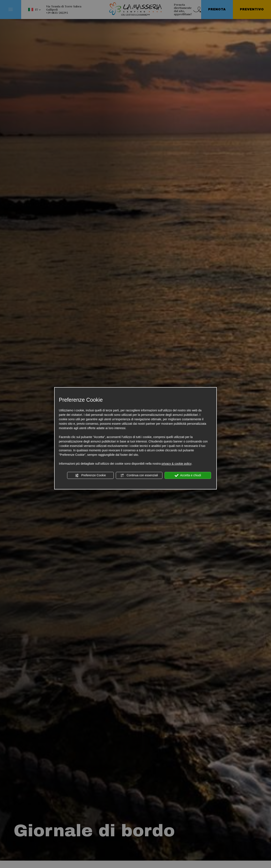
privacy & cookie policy (177, 464)
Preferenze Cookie (90, 475)
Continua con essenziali (139, 475)
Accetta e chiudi (188, 475)
